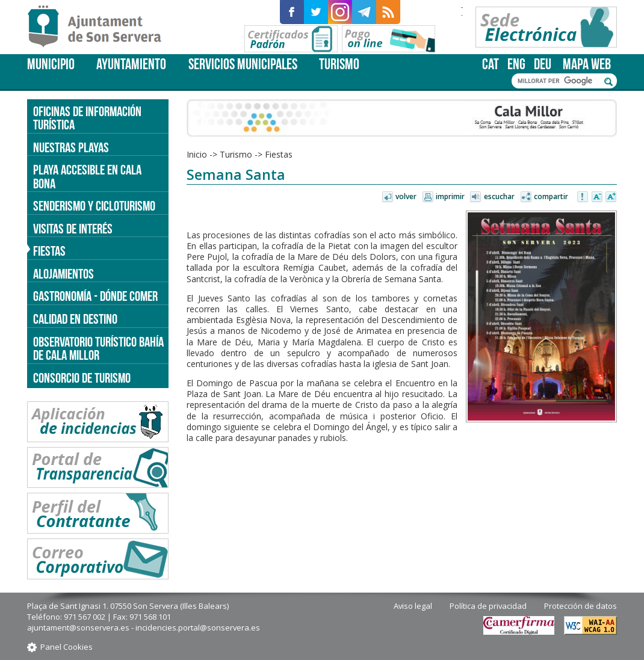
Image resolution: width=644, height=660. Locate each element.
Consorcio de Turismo (82, 378)
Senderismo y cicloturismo (94, 206)
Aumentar (611, 197)
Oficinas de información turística (87, 118)
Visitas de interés (73, 229)
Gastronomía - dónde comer (95, 296)
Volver (406, 196)
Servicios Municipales (243, 64)
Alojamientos (63, 274)
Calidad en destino (75, 319)
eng (516, 64)
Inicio (197, 154)
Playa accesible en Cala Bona (87, 177)
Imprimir (450, 196)
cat (491, 64)
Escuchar (499, 196)
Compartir (551, 196)
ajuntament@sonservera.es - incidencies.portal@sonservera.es (144, 628)
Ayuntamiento (131, 64)
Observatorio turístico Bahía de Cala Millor (98, 349)
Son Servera (100, 27)
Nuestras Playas (71, 147)
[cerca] (558, 81)
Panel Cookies (67, 647)
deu (543, 64)
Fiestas (279, 154)
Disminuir (597, 197)
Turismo (339, 64)
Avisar (583, 197)
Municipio (51, 64)
